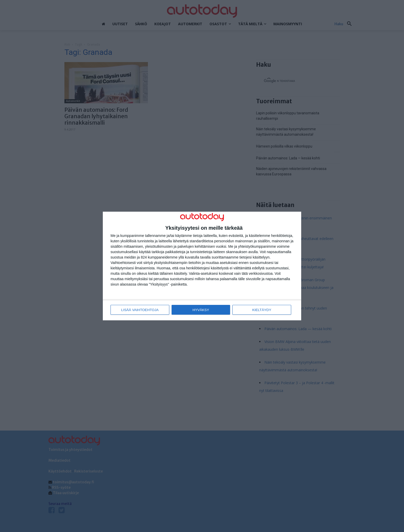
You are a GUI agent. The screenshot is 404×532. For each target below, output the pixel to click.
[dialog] (202, 266)
